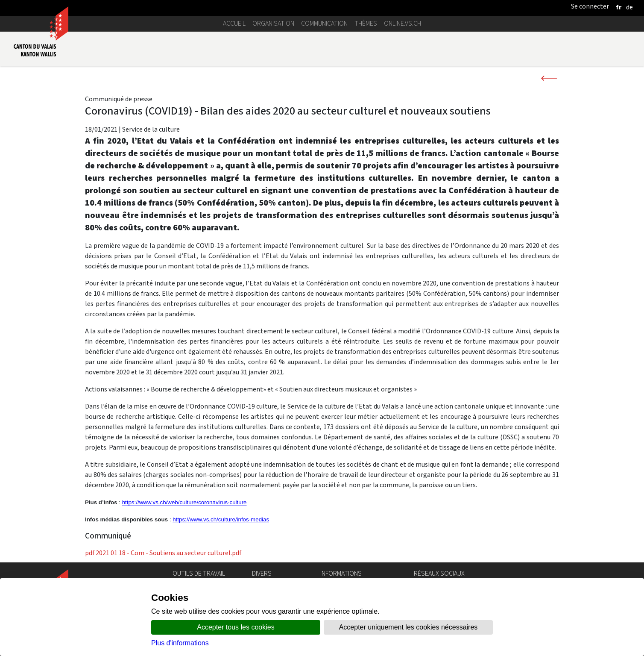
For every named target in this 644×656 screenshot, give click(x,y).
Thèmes (366, 23)
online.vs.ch (402, 23)
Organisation (273, 23)
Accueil (234, 23)
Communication (324, 23)
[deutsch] (629, 7)
